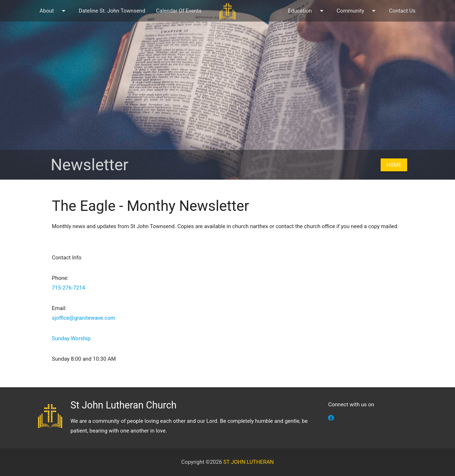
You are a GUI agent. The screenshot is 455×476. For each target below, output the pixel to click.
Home (394, 165)
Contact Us (402, 11)
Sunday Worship (71, 338)
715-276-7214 (68, 288)
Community (358, 11)
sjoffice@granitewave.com (83, 318)
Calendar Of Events (179, 11)
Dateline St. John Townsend (112, 11)
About (54, 11)
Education (307, 11)
